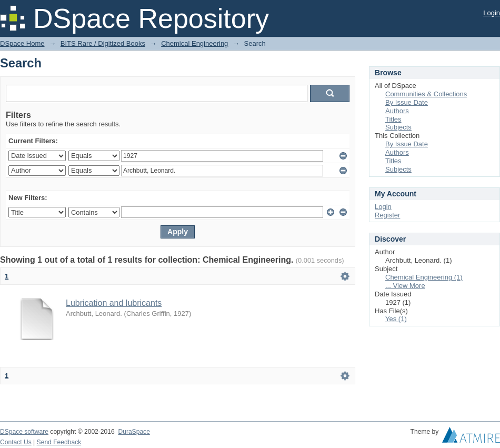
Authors (397, 111)
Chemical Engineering (194, 43)
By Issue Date (407, 102)
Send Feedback (59, 442)
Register (387, 215)
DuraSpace (134, 432)
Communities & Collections (426, 94)
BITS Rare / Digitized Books (103, 43)
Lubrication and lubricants (114, 303)
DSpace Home (22, 43)
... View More (405, 286)
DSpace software (24, 432)
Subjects (398, 127)
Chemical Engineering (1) (424, 277)
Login (492, 13)
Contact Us (16, 442)
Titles (393, 119)
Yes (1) (396, 319)
